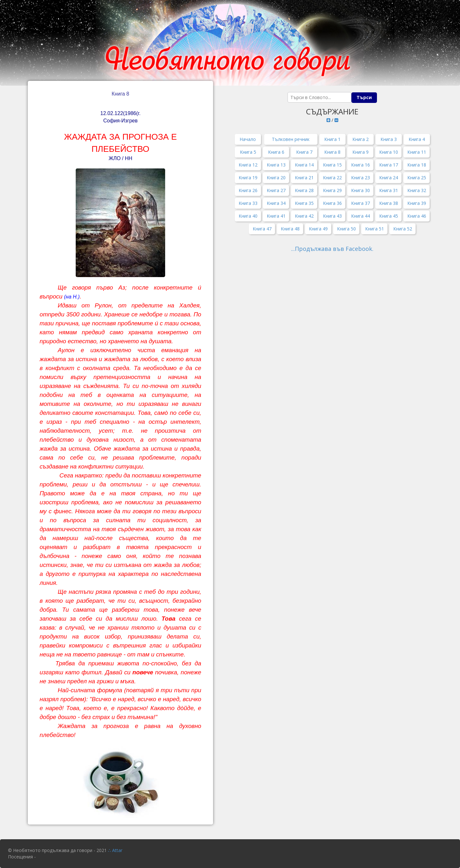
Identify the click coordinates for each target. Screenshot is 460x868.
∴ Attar (115, 850)
